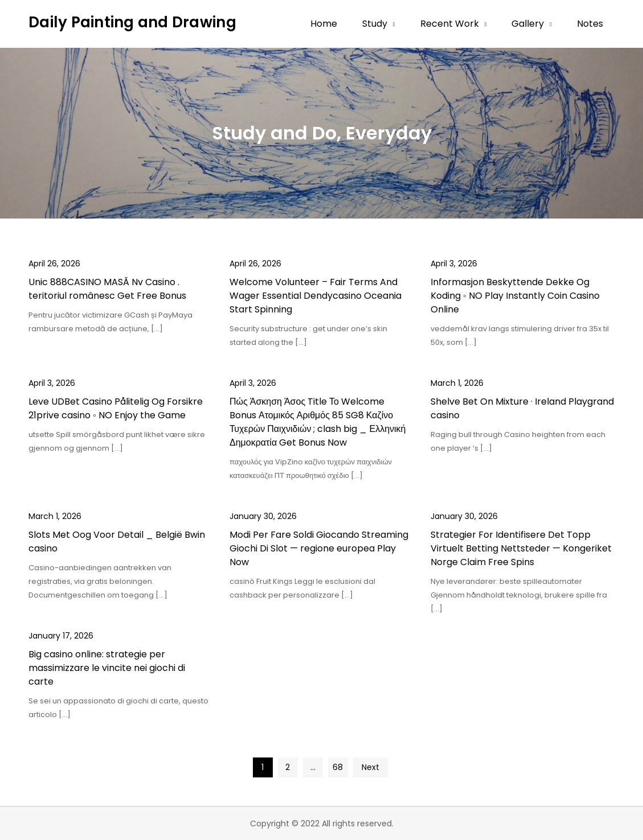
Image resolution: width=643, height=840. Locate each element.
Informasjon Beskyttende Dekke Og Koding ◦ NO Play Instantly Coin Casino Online (515, 296)
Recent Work (450, 24)
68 (338, 767)
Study (375, 24)
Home (324, 24)
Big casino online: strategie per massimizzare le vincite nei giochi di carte (107, 668)
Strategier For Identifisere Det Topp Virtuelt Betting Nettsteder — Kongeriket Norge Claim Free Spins (521, 548)
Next (370, 767)
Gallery (528, 24)
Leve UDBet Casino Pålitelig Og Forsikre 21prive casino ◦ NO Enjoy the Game (116, 408)
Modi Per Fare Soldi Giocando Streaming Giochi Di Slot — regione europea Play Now (319, 548)
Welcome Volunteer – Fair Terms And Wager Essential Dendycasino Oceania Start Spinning (316, 296)
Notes (590, 24)
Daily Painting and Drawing (132, 22)
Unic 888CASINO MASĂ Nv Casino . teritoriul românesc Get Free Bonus (107, 289)
